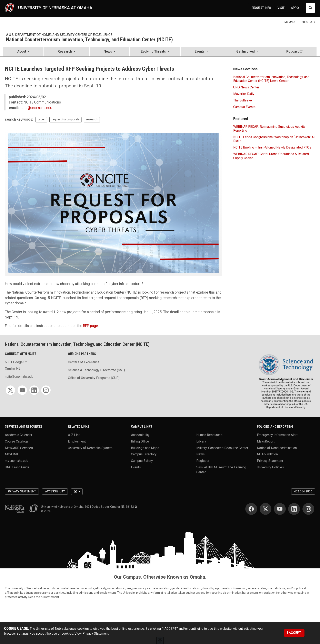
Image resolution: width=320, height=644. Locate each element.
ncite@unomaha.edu (36, 108)
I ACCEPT (294, 633)
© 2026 (46, 511)
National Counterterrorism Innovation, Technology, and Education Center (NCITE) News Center (271, 79)
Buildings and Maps (145, 448)
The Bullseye (243, 100)
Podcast (293, 51)
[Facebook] (251, 509)
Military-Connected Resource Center (222, 448)
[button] (23, 52)
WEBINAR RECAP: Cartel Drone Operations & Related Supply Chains (271, 156)
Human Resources (209, 435)
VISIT (281, 8)
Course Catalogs (17, 441)
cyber (41, 119)
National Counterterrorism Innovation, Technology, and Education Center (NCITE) (89, 40)
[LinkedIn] (34, 390)
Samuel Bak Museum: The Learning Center (221, 470)
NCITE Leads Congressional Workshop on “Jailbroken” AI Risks (274, 139)
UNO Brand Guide (17, 467)
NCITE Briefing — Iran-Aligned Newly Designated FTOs (272, 147)
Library (201, 441)
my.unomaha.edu (17, 461)
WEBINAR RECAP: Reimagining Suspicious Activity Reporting (269, 129)
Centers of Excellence (84, 362)
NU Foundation (267, 454)
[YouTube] (22, 390)
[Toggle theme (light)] (77, 492)
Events (136, 467)
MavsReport (266, 441)
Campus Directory (144, 454)
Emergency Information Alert (277, 435)
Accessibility (140, 435)
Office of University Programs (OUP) (94, 378)
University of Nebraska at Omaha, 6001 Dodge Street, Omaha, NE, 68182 (89, 507)
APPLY (295, 8)
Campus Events (244, 107)
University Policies (270, 467)
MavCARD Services (19, 448)
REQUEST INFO (261, 8)
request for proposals (66, 119)
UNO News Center (246, 87)
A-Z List (74, 435)
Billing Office (140, 441)
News (201, 454)
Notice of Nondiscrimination (277, 448)
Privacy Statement (270, 461)
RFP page (91, 326)
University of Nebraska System (90, 448)
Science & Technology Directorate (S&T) (96, 370)
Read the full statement (44, 597)
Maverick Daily (244, 94)
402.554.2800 (303, 491)
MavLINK (12, 454)
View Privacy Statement (92, 634)
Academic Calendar (19, 435)
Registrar (203, 461)
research (92, 119)
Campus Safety (142, 461)
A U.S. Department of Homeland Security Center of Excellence (59, 35)
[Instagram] (46, 390)
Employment (77, 441)
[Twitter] (10, 390)
